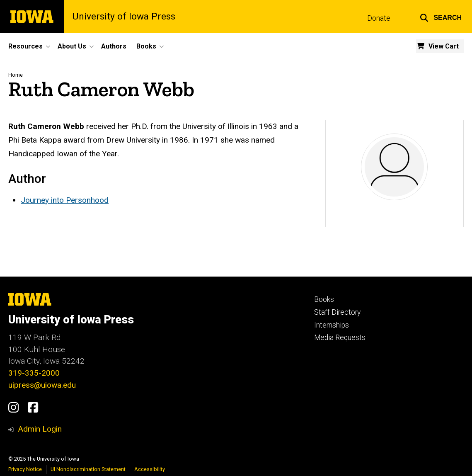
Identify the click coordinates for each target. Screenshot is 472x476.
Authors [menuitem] (114, 46)
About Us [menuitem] (72, 46)
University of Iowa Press (124, 17)
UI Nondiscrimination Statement (88, 469)
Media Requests (340, 338)
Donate (379, 18)
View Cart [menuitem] (444, 46)
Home (16, 75)
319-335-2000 (34, 373)
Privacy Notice (25, 469)
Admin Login (40, 429)
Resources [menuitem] (25, 46)
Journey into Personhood (65, 200)
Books (324, 299)
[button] (441, 17)
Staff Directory (337, 312)
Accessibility (150, 469)
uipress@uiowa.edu (42, 385)
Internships (332, 325)
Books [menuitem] (146, 46)
